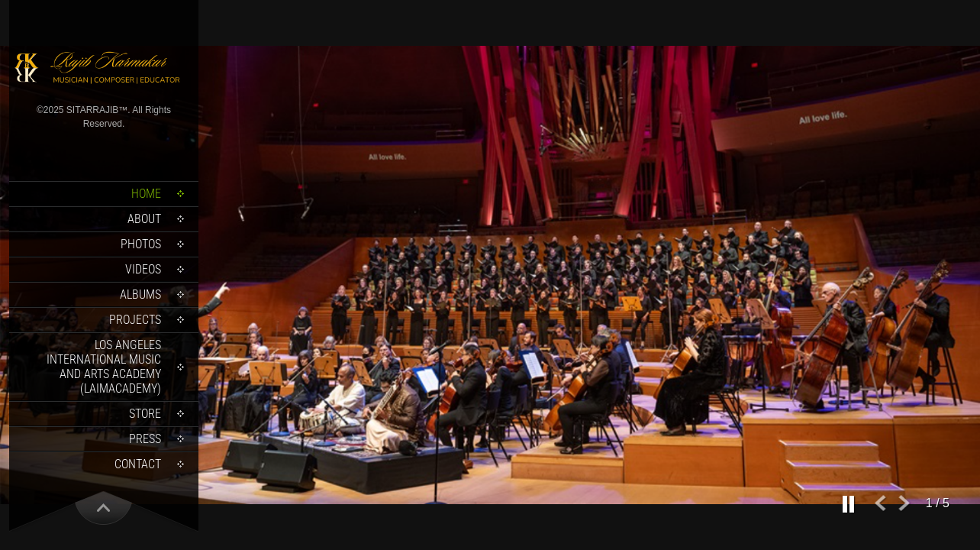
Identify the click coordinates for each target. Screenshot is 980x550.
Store (145, 414)
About (144, 219)
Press (145, 439)
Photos (141, 244)
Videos (143, 269)
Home (146, 194)
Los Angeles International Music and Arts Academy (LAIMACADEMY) (104, 367)
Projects (135, 320)
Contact (138, 464)
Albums (140, 294)
